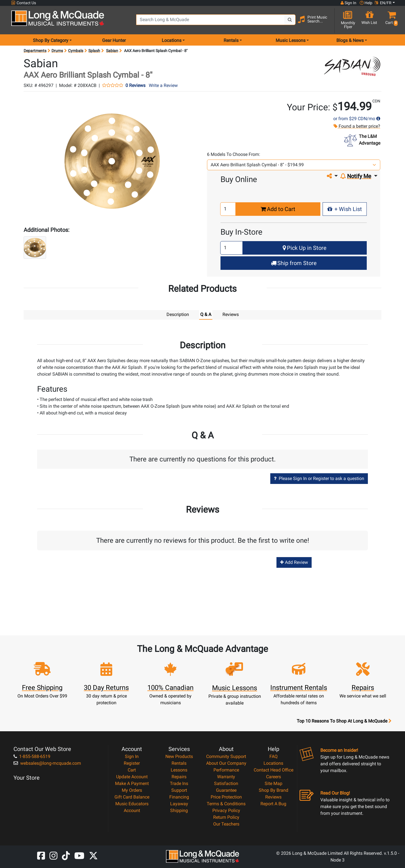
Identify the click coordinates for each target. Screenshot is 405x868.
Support (179, 790)
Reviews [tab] (231, 314)
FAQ (274, 756)
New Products (179, 756)
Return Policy (226, 817)
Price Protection (226, 797)
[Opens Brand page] (352, 66)
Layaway (179, 803)
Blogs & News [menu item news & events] (350, 40)
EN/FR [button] (383, 3)
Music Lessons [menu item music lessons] (291, 40)
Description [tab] (178, 314)
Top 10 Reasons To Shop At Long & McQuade (344, 721)
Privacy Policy (226, 810)
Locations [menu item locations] (172, 40)
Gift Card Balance (132, 797)
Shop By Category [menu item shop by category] (51, 40)
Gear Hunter (114, 40)
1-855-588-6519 (32, 756)
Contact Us (24, 3)
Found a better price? (357, 126)
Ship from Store (294, 263)
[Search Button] (290, 20)
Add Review (294, 562)
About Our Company (226, 763)
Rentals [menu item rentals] (231, 40)
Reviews (273, 797)
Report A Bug (273, 803)
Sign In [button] (348, 3)
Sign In (132, 756)
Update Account (132, 776)
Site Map (274, 783)
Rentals (179, 763)
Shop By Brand (274, 790)
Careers (274, 776)
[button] (391, 20)
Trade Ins (179, 783)
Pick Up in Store (305, 248)
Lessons (179, 770)
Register (132, 763)
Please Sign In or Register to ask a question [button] (319, 478)
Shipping (179, 810)
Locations (273, 763)
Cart (132, 770)
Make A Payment (132, 783)
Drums (57, 51)
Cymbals (76, 51)
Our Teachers (226, 824)
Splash (94, 51)
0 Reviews (135, 86)
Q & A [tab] (206, 314)
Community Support (226, 756)
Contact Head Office (274, 770)
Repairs (179, 776)
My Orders (132, 790)
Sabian (112, 51)
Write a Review (163, 85)
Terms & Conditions (226, 803)
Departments (35, 51)
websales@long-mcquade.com (47, 763)
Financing (179, 797)
